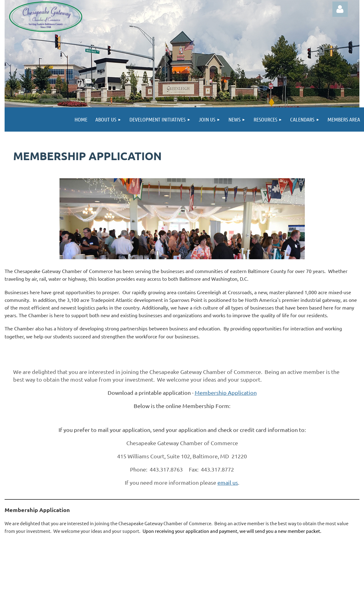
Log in (340, 9)
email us (228, 482)
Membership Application (226, 393)
